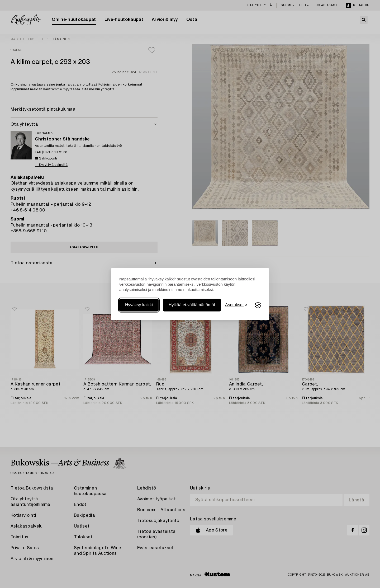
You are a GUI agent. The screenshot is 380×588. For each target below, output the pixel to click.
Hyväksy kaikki (139, 305)
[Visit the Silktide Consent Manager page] (258, 305)
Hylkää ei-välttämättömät (192, 305)
